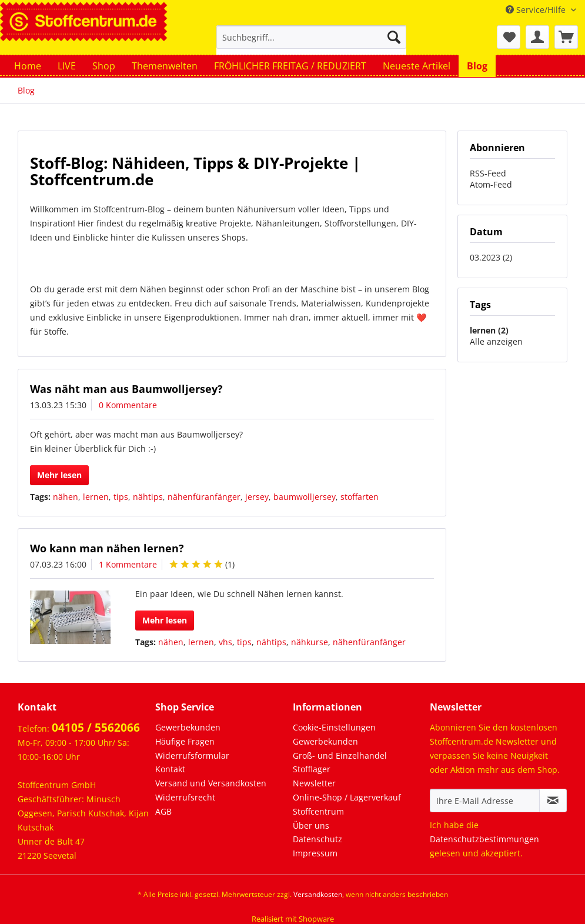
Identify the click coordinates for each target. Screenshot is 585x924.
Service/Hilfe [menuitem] (537, 10)
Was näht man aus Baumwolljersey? (126, 389)
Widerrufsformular (192, 755)
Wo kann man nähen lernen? (107, 548)
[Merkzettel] (509, 37)
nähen (66, 497)
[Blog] (477, 66)
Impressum (315, 853)
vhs (225, 642)
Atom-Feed (491, 184)
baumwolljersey (305, 497)
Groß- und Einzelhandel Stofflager (340, 763)
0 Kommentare (128, 405)
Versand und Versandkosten (211, 783)
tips (121, 497)
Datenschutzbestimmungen (484, 839)
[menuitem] (311, 43)
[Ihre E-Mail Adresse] (485, 800)
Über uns (311, 825)
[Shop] (104, 66)
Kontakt (170, 769)
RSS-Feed (488, 173)
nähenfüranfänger (204, 497)
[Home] (28, 66)
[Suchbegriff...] (311, 37)
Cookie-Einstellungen (334, 727)
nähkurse (310, 642)
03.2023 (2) (491, 257)
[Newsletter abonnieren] (553, 800)
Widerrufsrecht (185, 797)
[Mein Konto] (537, 37)
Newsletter (314, 783)
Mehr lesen (59, 475)
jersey (257, 497)
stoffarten (360, 497)
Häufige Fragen (185, 741)
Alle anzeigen (496, 341)
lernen (96, 497)
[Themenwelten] (165, 66)
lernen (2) (489, 330)
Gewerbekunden (188, 727)
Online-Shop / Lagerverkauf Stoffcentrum (347, 804)
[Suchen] (394, 37)
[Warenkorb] (566, 37)
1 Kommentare (128, 564)
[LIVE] (67, 66)
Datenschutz (317, 839)
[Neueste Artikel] (417, 66)
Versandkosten (318, 894)
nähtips (148, 497)
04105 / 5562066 (96, 728)
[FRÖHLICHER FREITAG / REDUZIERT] (290, 66)
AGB (163, 811)
